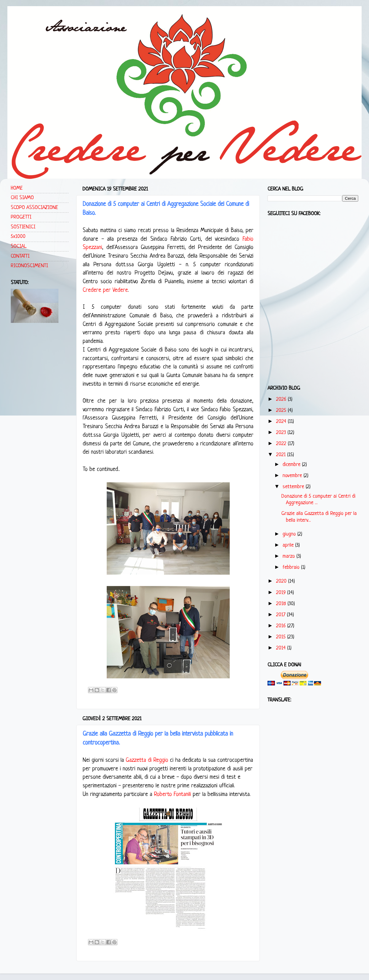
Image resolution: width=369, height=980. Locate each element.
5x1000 (18, 237)
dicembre (292, 465)
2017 (282, 615)
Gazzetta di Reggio (147, 760)
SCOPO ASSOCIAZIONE (34, 208)
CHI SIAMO (22, 198)
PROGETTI (21, 217)
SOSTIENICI (23, 227)
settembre (294, 487)
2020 (282, 581)
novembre (293, 476)
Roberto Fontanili (173, 795)
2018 (282, 604)
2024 (282, 422)
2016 (282, 626)
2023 (282, 433)
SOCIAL (19, 246)
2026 (282, 399)
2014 (282, 648)
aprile (289, 545)
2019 (282, 593)
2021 (282, 455)
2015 (282, 637)
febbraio (292, 567)
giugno (290, 534)
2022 (282, 444)
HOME (17, 188)
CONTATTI (20, 256)
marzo (290, 556)
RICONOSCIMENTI (29, 266)
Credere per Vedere (105, 290)
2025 (282, 410)
